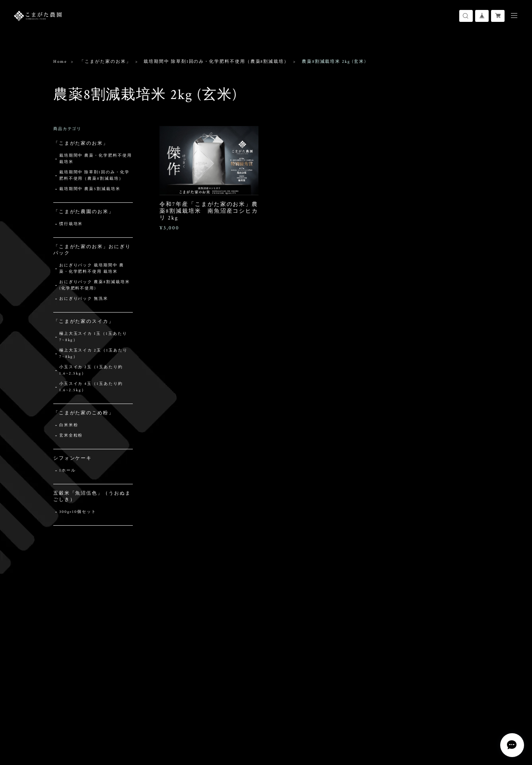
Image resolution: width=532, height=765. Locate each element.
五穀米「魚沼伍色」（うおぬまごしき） (92, 496)
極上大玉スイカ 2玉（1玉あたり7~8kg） (93, 354)
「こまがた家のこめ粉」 (84, 413)
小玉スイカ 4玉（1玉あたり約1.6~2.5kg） (91, 387)
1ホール (68, 471)
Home (60, 62)
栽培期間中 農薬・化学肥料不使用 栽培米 (96, 159)
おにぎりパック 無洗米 (84, 299)
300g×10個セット (78, 512)
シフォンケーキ (73, 458)
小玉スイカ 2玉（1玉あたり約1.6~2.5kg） (91, 370)
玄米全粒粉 (71, 436)
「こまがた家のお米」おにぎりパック (92, 250)
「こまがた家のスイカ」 (84, 321)
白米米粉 (69, 425)
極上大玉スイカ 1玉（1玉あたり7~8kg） (93, 337)
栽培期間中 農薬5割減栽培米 (90, 189)
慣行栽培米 (71, 224)
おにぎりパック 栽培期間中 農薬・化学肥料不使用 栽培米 (92, 269)
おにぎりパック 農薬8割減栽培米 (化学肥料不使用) (95, 285)
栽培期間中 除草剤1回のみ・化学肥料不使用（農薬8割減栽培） (216, 62)
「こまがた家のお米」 (105, 62)
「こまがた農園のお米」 (84, 212)
